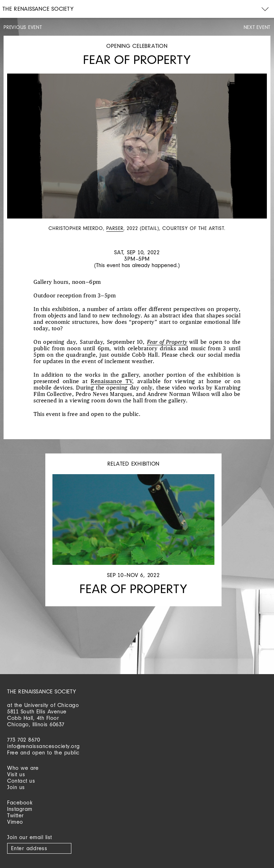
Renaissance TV (111, 382)
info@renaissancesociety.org (44, 746)
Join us (16, 787)
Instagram (20, 809)
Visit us (16, 774)
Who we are (23, 768)
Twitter (16, 815)
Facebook (20, 802)
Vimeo (15, 822)
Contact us (21, 781)
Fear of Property (167, 342)
